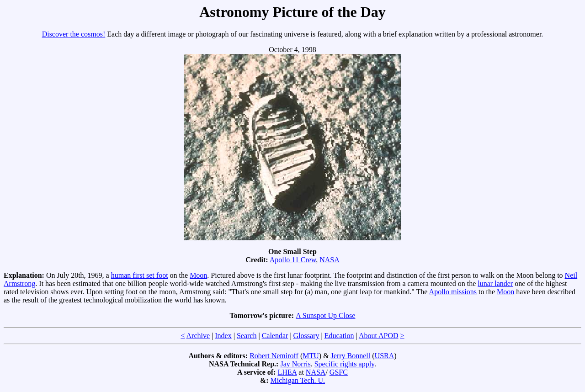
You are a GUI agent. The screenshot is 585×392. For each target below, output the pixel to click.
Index (223, 336)
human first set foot (140, 275)
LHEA (287, 372)
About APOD (379, 336)
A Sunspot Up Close (325, 315)
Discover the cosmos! (74, 34)
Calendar (275, 336)
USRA (385, 356)
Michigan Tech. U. (298, 380)
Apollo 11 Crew (293, 260)
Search (247, 336)
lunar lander (495, 283)
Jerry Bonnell (351, 356)
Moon (198, 275)
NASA (330, 260)
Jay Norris (295, 364)
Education (339, 336)
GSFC (339, 372)
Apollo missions (453, 292)
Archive (198, 336)
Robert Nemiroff (274, 356)
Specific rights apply (344, 364)
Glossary (306, 336)
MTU (311, 356)
